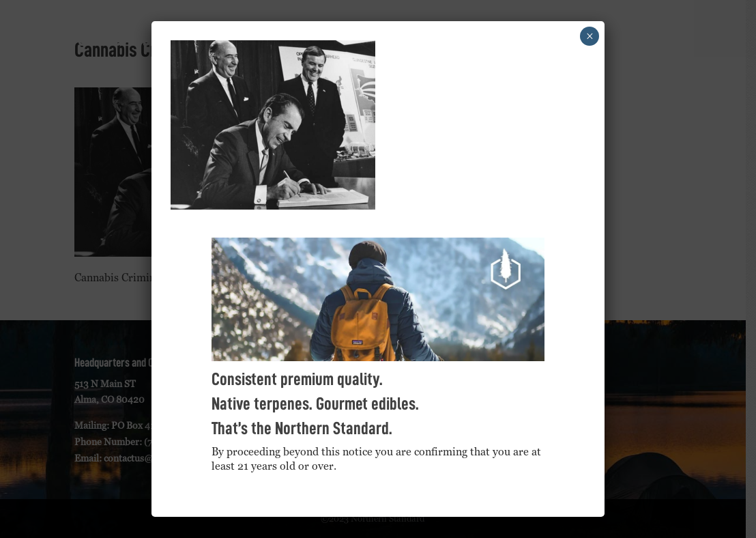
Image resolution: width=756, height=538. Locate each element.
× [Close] (590, 36)
